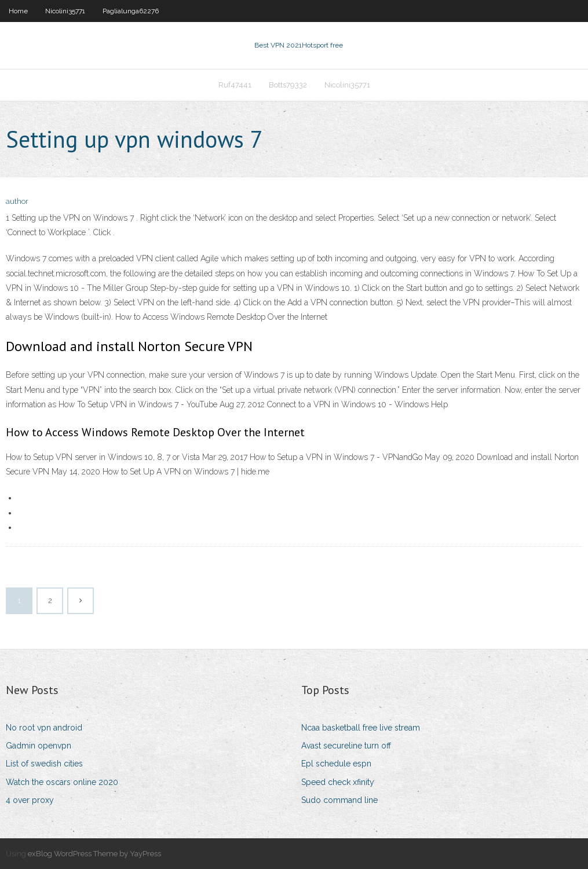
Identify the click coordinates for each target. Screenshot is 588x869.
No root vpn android (44, 728)
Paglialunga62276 (131, 11)
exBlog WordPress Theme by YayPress (94, 854)
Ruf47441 (235, 85)
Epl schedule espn (336, 764)
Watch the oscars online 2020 (62, 782)
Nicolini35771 (65, 11)
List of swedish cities (44, 764)
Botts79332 (288, 85)
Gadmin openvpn (39, 746)
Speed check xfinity (338, 782)
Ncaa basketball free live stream (361, 728)
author (17, 201)
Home (18, 11)
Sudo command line (339, 800)
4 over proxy (30, 800)
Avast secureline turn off (346, 746)
